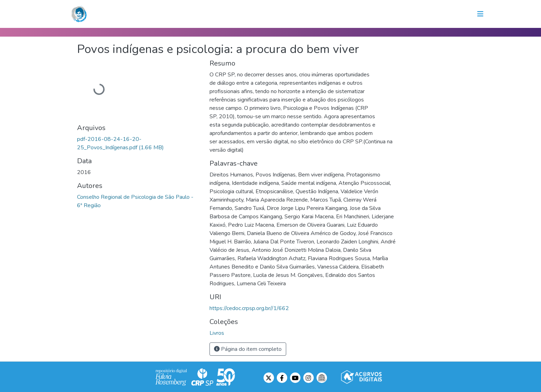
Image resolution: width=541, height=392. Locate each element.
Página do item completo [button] (248, 349)
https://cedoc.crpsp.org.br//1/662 (249, 308)
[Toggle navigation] (480, 14)
